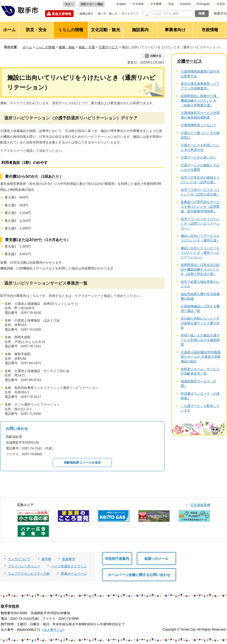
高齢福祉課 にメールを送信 (82, 462)
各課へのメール (156, 559)
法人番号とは (53, 630)
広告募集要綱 (200, 505)
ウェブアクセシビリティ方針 (29, 574)
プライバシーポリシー (24, 566)
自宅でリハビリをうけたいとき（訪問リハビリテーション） (200, 223)
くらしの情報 (45, 47)
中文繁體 (156, 4)
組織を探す (87, 14)
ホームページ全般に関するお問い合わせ (139, 575)
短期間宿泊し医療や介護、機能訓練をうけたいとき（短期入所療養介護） (200, 100)
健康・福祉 (67, 47)
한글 (171, 4)
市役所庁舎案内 (117, 559)
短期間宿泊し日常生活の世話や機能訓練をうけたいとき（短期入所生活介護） (200, 269)
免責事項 (68, 559)
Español (185, 4)
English (121, 4)
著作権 (46, 559)
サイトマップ (130, 14)
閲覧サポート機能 (92, 4)
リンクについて (19, 559)
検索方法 (220, 13)
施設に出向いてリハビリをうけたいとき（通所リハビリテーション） (200, 252)
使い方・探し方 (108, 14)
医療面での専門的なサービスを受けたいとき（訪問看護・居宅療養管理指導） (200, 206)
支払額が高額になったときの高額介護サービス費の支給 (200, 323)
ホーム (27, 47)
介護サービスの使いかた (199, 157)
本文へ (69, 4)
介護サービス (108, 47)
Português (204, 4)
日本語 (221, 4)
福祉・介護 (87, 47)
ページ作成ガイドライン (69, 566)
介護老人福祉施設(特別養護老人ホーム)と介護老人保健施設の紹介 (201, 357)
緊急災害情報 (62, 14)
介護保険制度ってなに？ (199, 125)
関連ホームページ (74, 574)
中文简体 (138, 4)
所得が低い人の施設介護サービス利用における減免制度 (200, 340)
